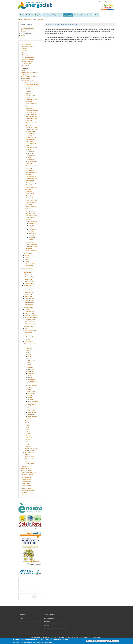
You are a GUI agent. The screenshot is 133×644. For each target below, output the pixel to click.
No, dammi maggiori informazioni (107, 641)
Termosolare (28, 168)
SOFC (29, 365)
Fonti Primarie (26, 79)
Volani (27, 455)
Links (24, 70)
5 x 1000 (23, 36)
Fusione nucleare (27, 481)
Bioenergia (29, 192)
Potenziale (25, 68)
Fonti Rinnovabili (28, 81)
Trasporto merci (29, 301)
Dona (97, 15)
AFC (29, 352)
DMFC (29, 354)
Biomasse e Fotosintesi (29, 473)
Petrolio (27, 255)
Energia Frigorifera (32, 173)
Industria (25, 49)
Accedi (112, 2)
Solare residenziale (30, 322)
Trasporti (25, 53)
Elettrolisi (30, 378)
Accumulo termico (31, 244)
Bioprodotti (29, 196)
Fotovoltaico (28, 125)
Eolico (27, 106)
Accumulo (29, 348)
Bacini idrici (28, 421)
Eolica (27, 328)
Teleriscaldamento (30, 324)
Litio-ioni (29, 434)
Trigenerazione (29, 283)
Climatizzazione (29, 313)
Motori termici (30, 181)
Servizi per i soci (56, 15)
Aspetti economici (31, 104)
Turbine (28, 93)
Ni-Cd (28, 440)
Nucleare (27, 335)
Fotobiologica (31, 380)
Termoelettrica (29, 341)
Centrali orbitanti (32, 161)
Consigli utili (26, 66)
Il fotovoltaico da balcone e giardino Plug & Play (32, 139)
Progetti (37, 15)
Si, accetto (90, 641)
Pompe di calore (32, 221)
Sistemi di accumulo (29, 344)
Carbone (27, 258)
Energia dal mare (27, 477)
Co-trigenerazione (31, 179)
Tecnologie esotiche (27, 488)
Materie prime (25, 468)
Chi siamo (29, 15)
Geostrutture (30, 242)
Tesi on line (24, 493)
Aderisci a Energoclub (27, 28)
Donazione (24, 32)
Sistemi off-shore (31, 114)
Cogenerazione (29, 275)
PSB (28, 425)
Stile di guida (29, 296)
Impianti (28, 91)
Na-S (28, 431)
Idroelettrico (28, 87)
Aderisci (45, 15)
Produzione (30, 367)
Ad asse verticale (31, 112)
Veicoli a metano (30, 303)
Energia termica (31, 170)
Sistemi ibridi (29, 279)
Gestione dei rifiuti (29, 57)
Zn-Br (28, 429)
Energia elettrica (31, 211)
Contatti (90, 15)
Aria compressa (29, 453)
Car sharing (28, 294)
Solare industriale (30, 320)
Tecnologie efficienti (28, 59)
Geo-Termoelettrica (30, 331)
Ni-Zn (28, 444)
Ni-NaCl (28, 436)
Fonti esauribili (28, 253)
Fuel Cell (29, 350)
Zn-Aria (28, 446)
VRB (28, 427)
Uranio (27, 262)
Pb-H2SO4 (29, 438)
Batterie (27, 423)
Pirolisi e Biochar (31, 202)
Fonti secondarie (27, 269)
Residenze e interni (28, 46)
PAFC (29, 359)
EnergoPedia (68, 15)
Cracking (30, 371)
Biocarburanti (30, 194)
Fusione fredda (27, 479)
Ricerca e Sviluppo (32, 117)
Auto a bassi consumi (31, 288)
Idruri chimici (31, 410)
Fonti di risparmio (38, 19)
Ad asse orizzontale (32, 110)
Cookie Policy (23, 618)
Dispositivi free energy (29, 490)
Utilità (23, 495)
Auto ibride (28, 290)
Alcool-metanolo (32, 408)
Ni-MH (28, 442)
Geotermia (28, 209)
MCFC (29, 357)
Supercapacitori (29, 457)
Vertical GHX (33, 223)
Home (22, 15)
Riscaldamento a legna (32, 318)
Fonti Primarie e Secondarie (29, 77)
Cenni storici (30, 89)
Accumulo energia (31, 183)
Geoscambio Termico (31, 315)
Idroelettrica (28, 333)
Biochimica (31, 369)
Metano (27, 260)
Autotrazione (27, 286)
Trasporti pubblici (30, 298)
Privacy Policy (23, 615)
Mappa (107, 2)
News (83, 15)
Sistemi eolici (26, 483)
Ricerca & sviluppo (26, 471)
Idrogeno (27, 346)
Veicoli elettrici (29, 305)
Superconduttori (29, 459)
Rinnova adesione (26, 30)
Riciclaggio (25, 55)
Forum (77, 15)
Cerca (101, 2)
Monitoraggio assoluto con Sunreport (31, 133)
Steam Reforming (33, 402)
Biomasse (28, 189)
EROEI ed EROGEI (27, 466)
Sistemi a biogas (30, 277)
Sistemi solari (29, 281)
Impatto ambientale (32, 99)
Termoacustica (26, 486)
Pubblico (25, 51)
